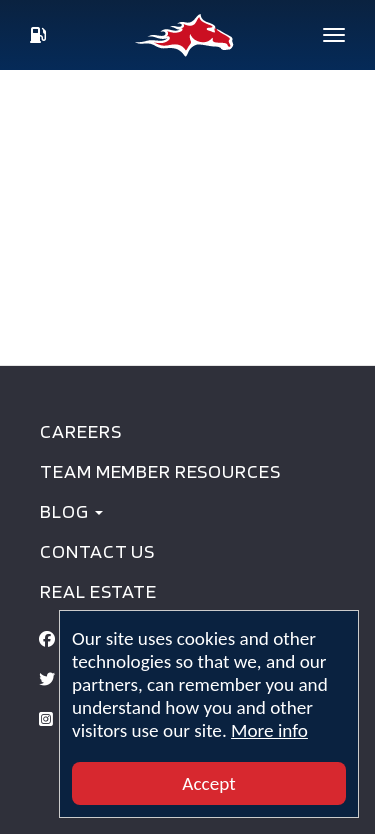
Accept (208, 783)
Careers (80, 431)
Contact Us (97, 551)
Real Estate (98, 591)
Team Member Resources (160, 471)
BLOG (71, 511)
